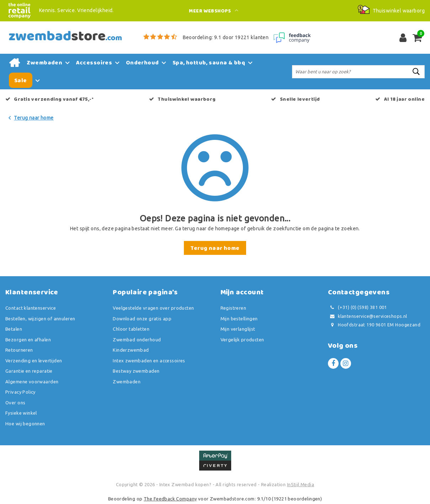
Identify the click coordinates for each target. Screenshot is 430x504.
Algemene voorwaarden (32, 382)
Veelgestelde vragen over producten (153, 308)
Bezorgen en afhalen (28, 340)
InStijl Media (301, 484)
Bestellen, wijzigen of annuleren (40, 319)
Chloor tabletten (131, 329)
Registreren (233, 308)
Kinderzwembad (131, 350)
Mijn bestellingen (239, 319)
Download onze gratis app (142, 319)
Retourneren (19, 350)
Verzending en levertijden (34, 361)
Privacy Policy (20, 392)
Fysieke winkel (21, 413)
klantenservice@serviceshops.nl (368, 316)
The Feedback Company (170, 499)
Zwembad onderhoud (137, 340)
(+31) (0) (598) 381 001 (357, 307)
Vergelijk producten (242, 340)
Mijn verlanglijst (238, 329)
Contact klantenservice (31, 308)
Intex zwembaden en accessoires (149, 361)
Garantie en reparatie (29, 371)
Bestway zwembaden (136, 371)
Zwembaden (127, 382)
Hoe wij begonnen (25, 424)
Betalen (14, 329)
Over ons (15, 403)
